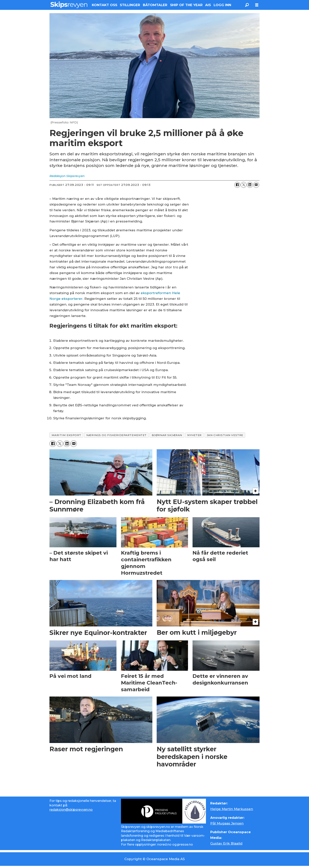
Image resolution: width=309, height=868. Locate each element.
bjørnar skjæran (167, 435)
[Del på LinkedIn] (250, 185)
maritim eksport (66, 435)
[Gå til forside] (69, 5)
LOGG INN (222, 5)
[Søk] (247, 5)
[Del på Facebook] (237, 185)
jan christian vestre (225, 435)
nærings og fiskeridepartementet (116, 435)
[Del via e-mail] (256, 185)
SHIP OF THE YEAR (186, 5)
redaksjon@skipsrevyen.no (71, 810)
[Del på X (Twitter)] (244, 185)
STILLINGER (130, 5)
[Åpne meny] (257, 5)
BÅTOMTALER (155, 5)
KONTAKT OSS (105, 5)
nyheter (194, 435)
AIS (208, 5)
